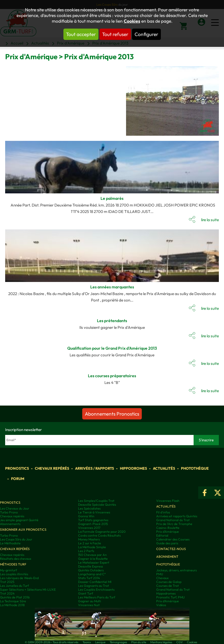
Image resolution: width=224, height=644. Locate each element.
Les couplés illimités (14, 574)
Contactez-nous (171, 549)
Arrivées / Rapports (94, 468)
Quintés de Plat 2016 (15, 597)
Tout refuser (115, 34)
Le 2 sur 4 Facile (90, 543)
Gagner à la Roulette (93, 559)
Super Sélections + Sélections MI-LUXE (28, 590)
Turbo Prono (9, 512)
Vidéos (161, 605)
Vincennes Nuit (89, 605)
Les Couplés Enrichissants (96, 590)
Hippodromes (133, 468)
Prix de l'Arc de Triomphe (174, 524)
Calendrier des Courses (173, 539)
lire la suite (210, 220)
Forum (18, 479)
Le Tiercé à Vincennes (94, 512)
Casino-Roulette (168, 528)
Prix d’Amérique (168, 601)
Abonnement (167, 557)
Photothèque (195, 468)
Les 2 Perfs (86, 551)
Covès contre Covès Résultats (99, 535)
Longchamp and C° (92, 574)
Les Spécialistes (89, 508)
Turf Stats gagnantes (93, 520)
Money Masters (89, 539)
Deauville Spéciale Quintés (97, 505)
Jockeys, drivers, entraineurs (176, 570)
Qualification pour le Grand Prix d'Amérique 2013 (112, 348)
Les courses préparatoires (112, 376)
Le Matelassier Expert (94, 563)
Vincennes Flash (168, 501)
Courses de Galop (169, 582)
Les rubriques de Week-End (19, 578)
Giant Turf (86, 593)
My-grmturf (9, 570)
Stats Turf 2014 (89, 578)
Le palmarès (112, 198)
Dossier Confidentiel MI (95, 582)
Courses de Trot (168, 586)
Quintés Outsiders (91, 570)
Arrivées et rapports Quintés (177, 516)
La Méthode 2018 (12, 605)
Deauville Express (90, 566)
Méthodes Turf (13, 564)
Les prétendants (112, 321)
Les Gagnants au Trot (94, 586)
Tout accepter (81, 34)
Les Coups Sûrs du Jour (16, 539)
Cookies (132, 21)
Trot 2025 (7, 582)
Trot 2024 (7, 593)
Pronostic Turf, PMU (171, 597)
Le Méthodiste (10, 543)
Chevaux (162, 578)
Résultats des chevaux (16, 559)
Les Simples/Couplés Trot (96, 501)
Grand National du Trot (173, 520)
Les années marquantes (112, 287)
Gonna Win (86, 516)
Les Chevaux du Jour (15, 508)
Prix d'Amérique (168, 532)
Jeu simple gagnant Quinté (19, 520)
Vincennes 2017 (89, 528)
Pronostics (17, 468)
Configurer (146, 34)
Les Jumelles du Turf (14, 586)
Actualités (164, 468)
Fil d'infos (163, 512)
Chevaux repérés (52, 468)
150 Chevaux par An (92, 555)
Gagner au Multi (90, 601)
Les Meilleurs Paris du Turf (97, 597)
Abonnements (10, 524)
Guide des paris (167, 543)
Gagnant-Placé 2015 (93, 524)
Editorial (162, 535)
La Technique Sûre (13, 601)
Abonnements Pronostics (112, 414)
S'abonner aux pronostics (23, 530)
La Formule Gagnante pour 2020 (102, 532)
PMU (160, 574)
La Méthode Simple (92, 547)
